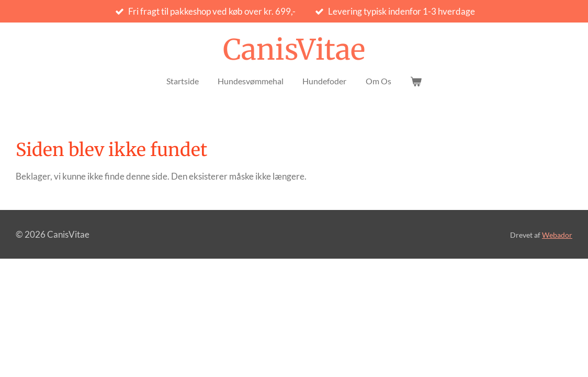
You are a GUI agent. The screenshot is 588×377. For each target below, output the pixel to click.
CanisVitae (294, 50)
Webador (557, 235)
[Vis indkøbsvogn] (416, 81)
